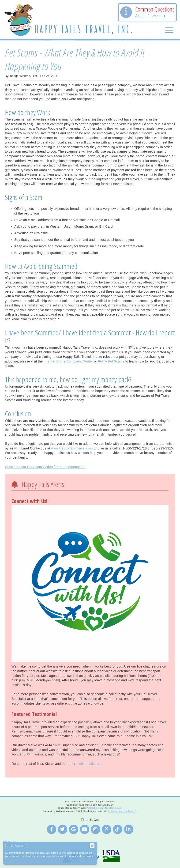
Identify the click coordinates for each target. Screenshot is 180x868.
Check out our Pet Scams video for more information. (45, 467)
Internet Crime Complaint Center (68, 361)
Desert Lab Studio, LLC (124, 811)
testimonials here (89, 764)
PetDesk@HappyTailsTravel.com (104, 808)
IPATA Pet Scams (111, 361)
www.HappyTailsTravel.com (72, 448)
